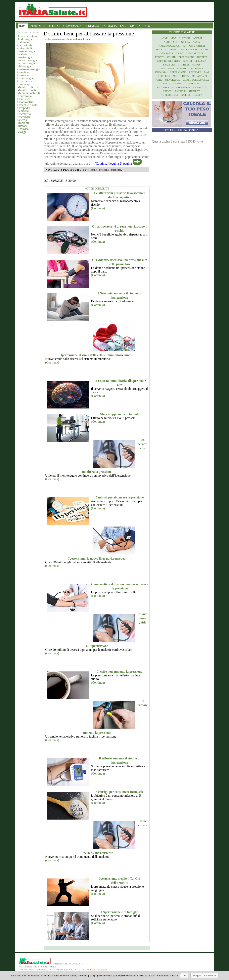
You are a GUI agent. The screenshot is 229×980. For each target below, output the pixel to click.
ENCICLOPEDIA (130, 26)
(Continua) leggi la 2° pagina (113, 164)
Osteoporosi (165, 87)
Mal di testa (181, 76)
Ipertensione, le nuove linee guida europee (97, 558)
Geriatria (23, 75)
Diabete (22, 54)
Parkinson (183, 87)
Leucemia (195, 72)
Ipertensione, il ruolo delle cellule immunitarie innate (97, 355)
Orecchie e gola (27, 105)
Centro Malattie (182, 32)
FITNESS (55, 26)
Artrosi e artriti (194, 46)
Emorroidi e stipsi (169, 61)
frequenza (116, 170)
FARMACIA (110, 26)
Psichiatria (24, 114)
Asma (159, 50)
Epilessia (200, 61)
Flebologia (24, 66)
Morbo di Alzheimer (186, 84)
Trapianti (23, 123)
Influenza (196, 68)
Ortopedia (24, 108)
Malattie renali (27, 90)
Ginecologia (25, 78)
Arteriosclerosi (169, 46)
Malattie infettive (28, 87)
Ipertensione (178, 72)
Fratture (169, 65)
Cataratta (166, 53)
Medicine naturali (29, 93)
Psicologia (24, 117)
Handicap (23, 84)
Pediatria (23, 111)
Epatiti (188, 61)
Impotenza (167, 68)
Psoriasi (180, 91)
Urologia (23, 129)
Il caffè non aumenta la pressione (120, 672)
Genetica (23, 72)
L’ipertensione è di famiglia (120, 912)
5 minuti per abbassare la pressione (120, 497)
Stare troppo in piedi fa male (120, 414)
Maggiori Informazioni (204, 976)
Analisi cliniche (27, 36)
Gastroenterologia (29, 69)
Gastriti (183, 65)
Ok (184, 976)
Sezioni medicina (28, 32)
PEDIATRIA (92, 26)
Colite (171, 57)
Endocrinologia (27, 60)
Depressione (186, 57)
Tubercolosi (170, 95)
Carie (205, 50)
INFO (147, 26)
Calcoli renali (188, 50)
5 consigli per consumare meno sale (120, 792)
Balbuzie (23, 42)
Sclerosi (23, 120)
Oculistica (24, 99)
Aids (173, 38)
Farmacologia (26, 63)
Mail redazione (99, 970)
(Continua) (98, 208)
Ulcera (198, 95)
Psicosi (168, 91)
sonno (94, 170)
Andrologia (25, 39)
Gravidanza (25, 81)
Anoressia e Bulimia (177, 42)
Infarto (182, 68)
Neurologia (24, 96)
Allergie (185, 38)
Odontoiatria (25, 102)
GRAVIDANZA (72, 26)
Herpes (196, 65)
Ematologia (25, 57)
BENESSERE (38, 26)
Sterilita (194, 91)
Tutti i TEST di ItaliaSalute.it (182, 130)
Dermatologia (26, 51)
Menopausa (172, 80)
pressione (104, 170)
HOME (23, 26)
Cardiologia (25, 45)
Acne (164, 38)
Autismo (171, 50)
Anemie (198, 38)
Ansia (196, 42)
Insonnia (161, 72)
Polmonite (199, 87)
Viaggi (22, 132)
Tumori (22, 126)
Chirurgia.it (25, 48)
